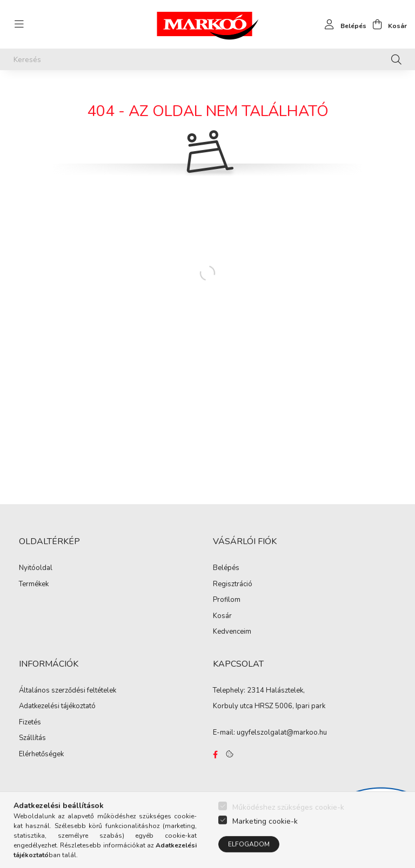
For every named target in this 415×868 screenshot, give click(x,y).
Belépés (226, 568)
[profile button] (343, 24)
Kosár (222, 616)
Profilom (227, 600)
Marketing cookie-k (265, 840)
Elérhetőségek (41, 755)
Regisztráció (233, 585)
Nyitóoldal (36, 568)
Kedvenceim (232, 632)
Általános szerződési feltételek (68, 691)
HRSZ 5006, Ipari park (290, 706)
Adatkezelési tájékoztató (57, 707)
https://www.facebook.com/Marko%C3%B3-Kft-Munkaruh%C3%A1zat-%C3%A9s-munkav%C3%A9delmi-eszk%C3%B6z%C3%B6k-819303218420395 (215, 755)
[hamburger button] (19, 24)
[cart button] (387, 24)
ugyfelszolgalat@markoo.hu (282, 733)
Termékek (34, 585)
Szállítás (32, 738)
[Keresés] (207, 59)
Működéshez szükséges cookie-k (288, 826)
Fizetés (30, 723)
